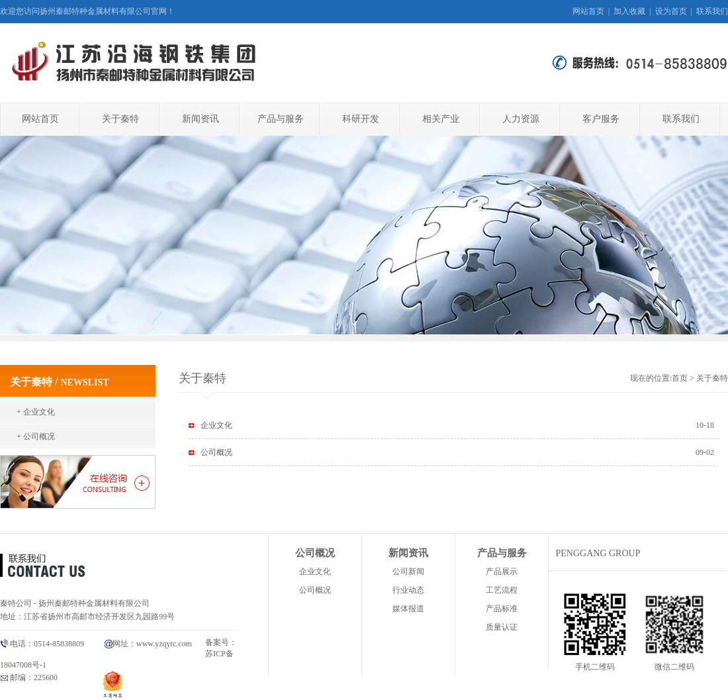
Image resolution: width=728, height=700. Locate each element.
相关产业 (441, 119)
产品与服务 (281, 119)
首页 (680, 378)
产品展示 (502, 572)
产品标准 (502, 609)
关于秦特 (120, 119)
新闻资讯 (201, 119)
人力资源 (521, 119)
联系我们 (712, 11)
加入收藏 (629, 11)
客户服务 (601, 119)
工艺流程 (502, 590)
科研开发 (361, 119)
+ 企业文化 (36, 412)
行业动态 (408, 590)
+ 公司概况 (36, 436)
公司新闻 (408, 572)
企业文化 (216, 425)
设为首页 (671, 11)
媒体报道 (408, 609)
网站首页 (588, 11)
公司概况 (216, 452)
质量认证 (502, 627)
